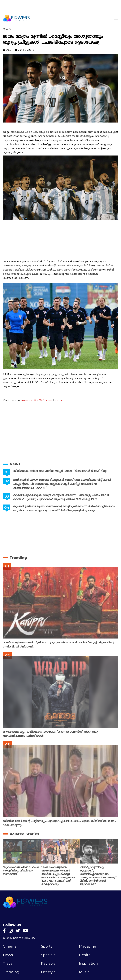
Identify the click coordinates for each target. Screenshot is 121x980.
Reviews (48, 964)
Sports (7, 29)
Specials (48, 955)
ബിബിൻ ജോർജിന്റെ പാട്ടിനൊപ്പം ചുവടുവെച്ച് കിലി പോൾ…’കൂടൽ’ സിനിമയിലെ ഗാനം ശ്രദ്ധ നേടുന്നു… (59, 823)
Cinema (10, 946)
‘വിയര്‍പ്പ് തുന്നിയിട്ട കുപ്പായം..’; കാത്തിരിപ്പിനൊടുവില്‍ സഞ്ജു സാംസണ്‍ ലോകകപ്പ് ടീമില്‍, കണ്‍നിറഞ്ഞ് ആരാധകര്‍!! (98, 876)
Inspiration (88, 964)
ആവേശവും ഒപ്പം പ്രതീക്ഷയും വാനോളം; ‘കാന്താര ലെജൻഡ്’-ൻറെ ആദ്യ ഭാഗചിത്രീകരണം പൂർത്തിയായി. (50, 734)
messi (49, 400)
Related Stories (24, 834)
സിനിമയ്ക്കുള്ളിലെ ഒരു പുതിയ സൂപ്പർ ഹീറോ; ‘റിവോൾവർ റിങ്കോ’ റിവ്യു (60, 471)
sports (58, 400)
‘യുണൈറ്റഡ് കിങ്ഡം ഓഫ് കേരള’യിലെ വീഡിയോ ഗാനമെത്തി (21, 871)
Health (85, 955)
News (15, 464)
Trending (18, 558)
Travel (8, 964)
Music (84, 972)
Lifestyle (48, 972)
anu (9, 50)
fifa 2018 (39, 400)
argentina (27, 400)
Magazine (87, 946)
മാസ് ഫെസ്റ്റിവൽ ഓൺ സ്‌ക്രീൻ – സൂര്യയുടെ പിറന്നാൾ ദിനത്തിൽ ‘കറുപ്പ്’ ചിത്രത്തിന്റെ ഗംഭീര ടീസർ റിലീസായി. (59, 645)
